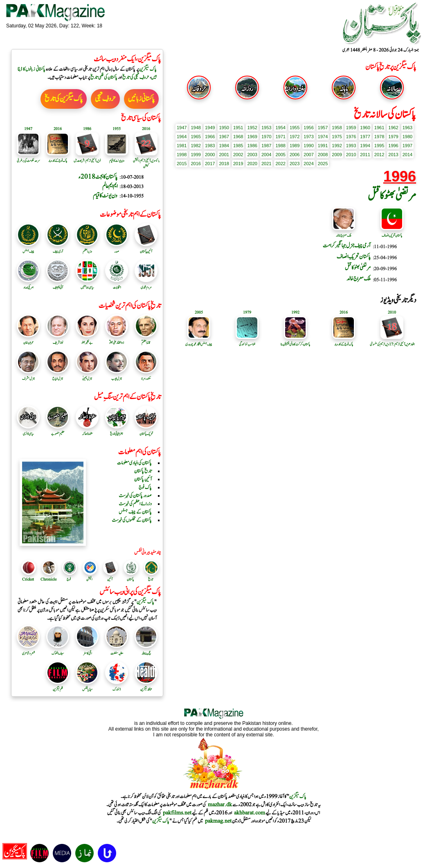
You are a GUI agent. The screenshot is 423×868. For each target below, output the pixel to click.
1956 (308, 128)
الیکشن (89, 579)
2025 (323, 164)
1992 (337, 146)
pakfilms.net (177, 813)
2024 (308, 164)
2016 (196, 164)
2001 (224, 155)
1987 (266, 146)
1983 (210, 146)
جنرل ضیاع (58, 376)
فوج (69, 579)
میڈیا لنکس (87, 686)
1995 (379, 146)
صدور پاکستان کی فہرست (135, 496)
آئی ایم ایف (58, 285)
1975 (337, 137)
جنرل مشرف (28, 376)
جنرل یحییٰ (87, 376)
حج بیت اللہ (146, 650)
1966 (210, 137)
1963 (407, 128)
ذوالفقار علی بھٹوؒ (117, 340)
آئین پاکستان (146, 249)
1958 (337, 128)
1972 (295, 137)
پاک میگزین (148, 69)
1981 (182, 146)
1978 (379, 137)
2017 (210, 164)
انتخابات (117, 285)
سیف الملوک (58, 650)
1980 (407, 137)
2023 (295, 164)
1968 (238, 137)
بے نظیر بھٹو (87, 340)
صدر (117, 249)
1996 (393, 146)
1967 (224, 137)
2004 (266, 155)
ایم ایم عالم (110, 186)
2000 (210, 155)
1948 (196, 128)
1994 (365, 146)
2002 (238, 155)
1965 (196, 137)
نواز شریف (58, 340)
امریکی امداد (28, 285)
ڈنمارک (117, 686)
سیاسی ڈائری (28, 431)
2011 (365, 155)
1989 (295, 146)
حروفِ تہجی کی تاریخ (136, 77)
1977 (365, 137)
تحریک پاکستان (146, 431)
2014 (407, 155)
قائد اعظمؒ (146, 340)
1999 (196, 155)
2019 (238, 164)
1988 (280, 146)
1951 (238, 128)
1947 (182, 128)
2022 (280, 164)
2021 (266, 164)
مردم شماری (146, 285)
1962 (393, 128)
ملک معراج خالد (344, 233)
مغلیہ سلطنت (117, 650)
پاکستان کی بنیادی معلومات (134, 463)
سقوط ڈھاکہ (87, 431)
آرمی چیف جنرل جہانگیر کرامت (347, 246)
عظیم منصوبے (58, 431)
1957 (323, 128)
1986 (252, 146)
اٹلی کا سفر (87, 650)
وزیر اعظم (87, 249)
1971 (280, 137)
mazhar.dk (220, 805)
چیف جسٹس (28, 249)
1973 (308, 137)
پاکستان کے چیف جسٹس (135, 512)
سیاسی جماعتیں (87, 285)
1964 (182, 137)
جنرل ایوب (117, 376)
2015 (182, 164)
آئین (110, 579)
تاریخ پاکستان (143, 471)
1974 (323, 137)
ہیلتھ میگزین (146, 686)
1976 (351, 137)
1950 (224, 128)
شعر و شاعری (28, 650)
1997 (407, 146)
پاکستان (130, 579)
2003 (252, 155)
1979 (393, 137)
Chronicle (48, 579)
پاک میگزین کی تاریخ (64, 99)
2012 (379, 155)
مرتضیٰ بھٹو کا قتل (392, 196)
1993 (351, 146)
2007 (308, 155)
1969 (252, 137)
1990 (308, 146)
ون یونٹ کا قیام (105, 196)
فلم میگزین (58, 686)
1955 (295, 128)
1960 (365, 128)
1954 (280, 128)
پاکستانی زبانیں (141, 99)
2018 (224, 164)
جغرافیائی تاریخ (117, 431)
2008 (323, 155)
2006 (295, 155)
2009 (337, 155)
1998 (182, 155)
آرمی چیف (58, 249)
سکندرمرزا (146, 376)
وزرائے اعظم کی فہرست (135, 504)
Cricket (28, 579)
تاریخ (151, 579)
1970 (266, 137)
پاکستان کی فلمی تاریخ (104, 77)
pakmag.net (218, 821)
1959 (351, 128)
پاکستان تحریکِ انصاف (392, 233)
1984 (224, 146)
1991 (323, 146)
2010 (351, 155)
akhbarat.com (250, 813)
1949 (210, 128)
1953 (266, 128)
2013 (393, 155)
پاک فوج (145, 487)
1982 (196, 146)
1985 (238, 146)
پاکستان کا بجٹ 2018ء (98, 177)
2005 (280, 155)
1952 (252, 128)
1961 (379, 128)
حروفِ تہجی (105, 99)
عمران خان (28, 340)
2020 (252, 164)
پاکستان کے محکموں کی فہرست (132, 520)
